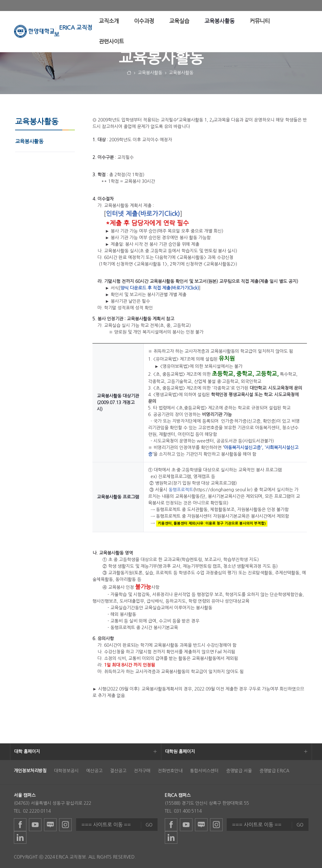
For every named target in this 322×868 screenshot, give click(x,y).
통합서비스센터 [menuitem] (204, 771)
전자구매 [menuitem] (142, 771)
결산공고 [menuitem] (118, 771)
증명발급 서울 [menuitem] (239, 771)
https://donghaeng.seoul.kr (223, 490)
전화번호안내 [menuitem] (170, 771)
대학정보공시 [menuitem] (66, 771)
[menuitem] (109, 21)
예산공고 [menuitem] (94, 771)
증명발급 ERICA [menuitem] (274, 771)
